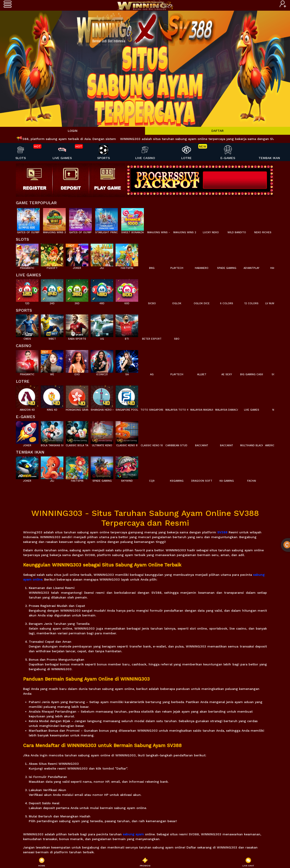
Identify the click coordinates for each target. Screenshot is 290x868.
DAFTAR (217, 131)
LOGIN (73, 131)
